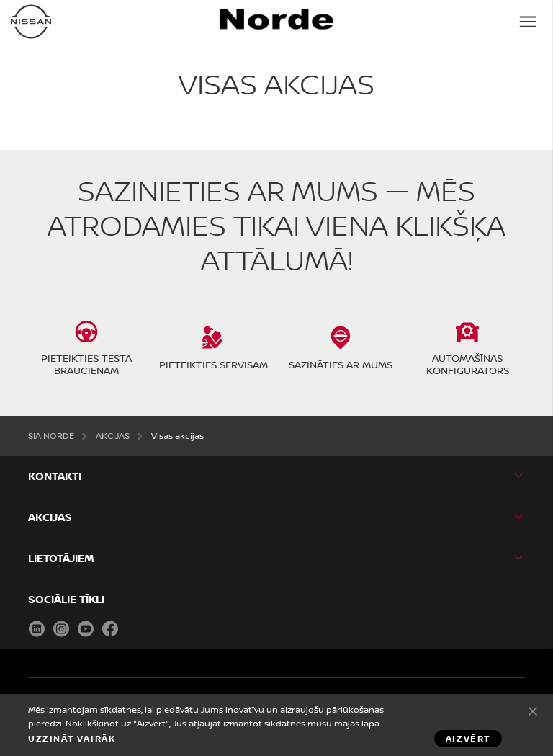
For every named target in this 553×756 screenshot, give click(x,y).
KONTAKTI (55, 476)
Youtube (86, 628)
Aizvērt (533, 711)
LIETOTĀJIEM (61, 558)
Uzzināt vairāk (72, 739)
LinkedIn (37, 628)
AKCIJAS (113, 436)
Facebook (110, 628)
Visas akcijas (177, 436)
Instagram (61, 628)
